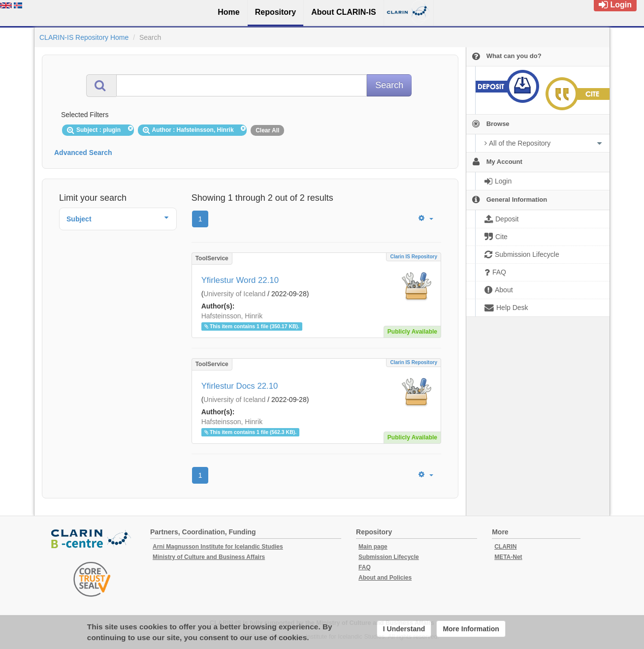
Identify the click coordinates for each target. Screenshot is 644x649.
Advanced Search (83, 153)
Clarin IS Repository (414, 257)
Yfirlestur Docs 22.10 (240, 386)
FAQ (365, 567)
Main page (373, 547)
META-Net (508, 557)
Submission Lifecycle (389, 557)
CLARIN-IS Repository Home (84, 37)
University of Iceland (234, 294)
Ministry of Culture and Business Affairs (209, 557)
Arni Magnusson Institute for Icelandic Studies (218, 547)
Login (615, 5)
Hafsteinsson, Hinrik (232, 316)
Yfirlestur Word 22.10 (240, 280)
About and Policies (385, 578)
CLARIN (505, 547)
